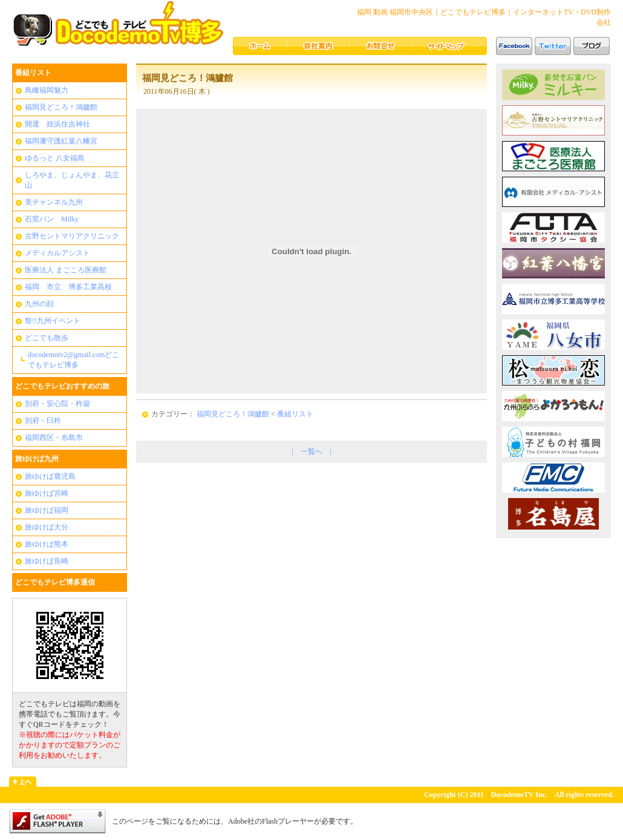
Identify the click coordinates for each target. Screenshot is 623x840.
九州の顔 (39, 304)
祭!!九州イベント (53, 321)
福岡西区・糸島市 (54, 438)
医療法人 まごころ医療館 (66, 270)
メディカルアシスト (57, 253)
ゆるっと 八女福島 (55, 158)
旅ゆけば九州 (37, 459)
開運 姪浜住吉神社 (57, 124)
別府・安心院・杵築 (57, 404)
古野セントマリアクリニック (72, 236)
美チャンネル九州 (54, 202)
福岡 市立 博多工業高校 (68, 287)
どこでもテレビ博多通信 (55, 582)
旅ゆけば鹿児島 (50, 476)
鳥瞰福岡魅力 (47, 90)
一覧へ (311, 451)
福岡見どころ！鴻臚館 (61, 107)
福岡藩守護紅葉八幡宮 (61, 141)
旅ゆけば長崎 (47, 561)
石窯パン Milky (52, 219)
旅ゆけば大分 (47, 527)
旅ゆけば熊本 (47, 544)
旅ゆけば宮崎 (47, 493)
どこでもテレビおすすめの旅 (62, 386)
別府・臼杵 (43, 421)
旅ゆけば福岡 (47, 510)
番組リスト (33, 73)
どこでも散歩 (47, 338)
